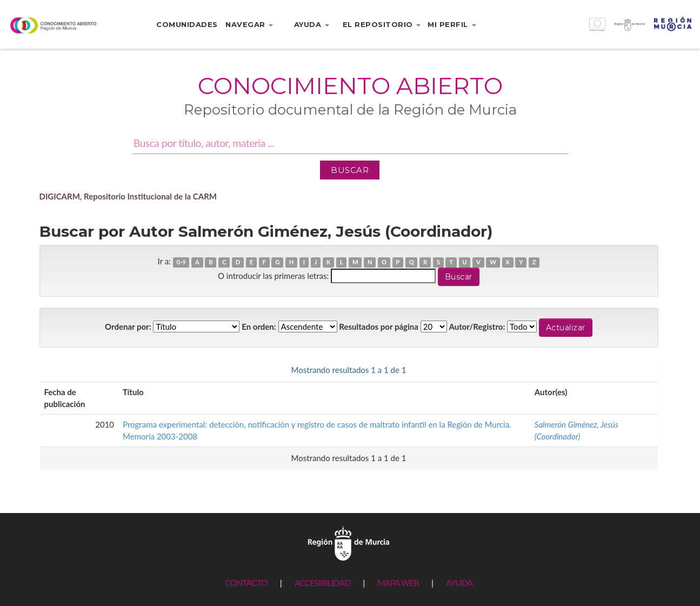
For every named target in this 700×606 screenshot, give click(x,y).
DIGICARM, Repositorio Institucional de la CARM (128, 196)
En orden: (259, 327)
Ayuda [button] (312, 24)
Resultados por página (379, 327)
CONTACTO (246, 582)
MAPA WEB (398, 582)
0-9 (181, 262)
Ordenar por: (128, 327)
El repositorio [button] (382, 24)
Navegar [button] (249, 24)
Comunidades (187, 24)
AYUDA (459, 582)
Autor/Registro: (477, 327)
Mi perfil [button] (452, 24)
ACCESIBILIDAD (322, 582)
